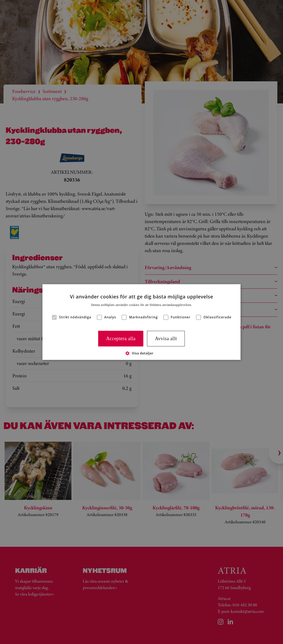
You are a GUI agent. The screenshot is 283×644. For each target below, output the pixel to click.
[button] (142, 353)
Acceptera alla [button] (121, 339)
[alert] (141, 322)
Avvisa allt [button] (166, 339)
